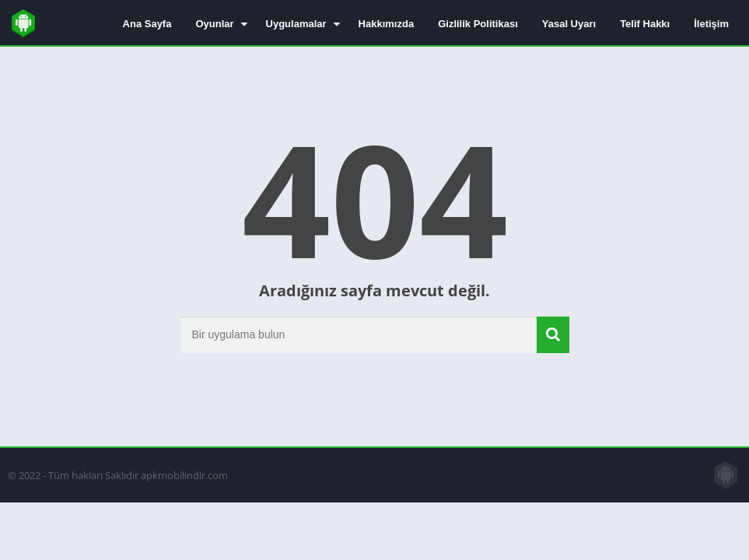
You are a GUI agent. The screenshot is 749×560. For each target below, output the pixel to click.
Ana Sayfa (147, 24)
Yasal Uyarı (569, 24)
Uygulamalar (296, 24)
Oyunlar (214, 24)
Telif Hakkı (645, 24)
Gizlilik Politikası (478, 24)
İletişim (711, 24)
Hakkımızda (387, 24)
